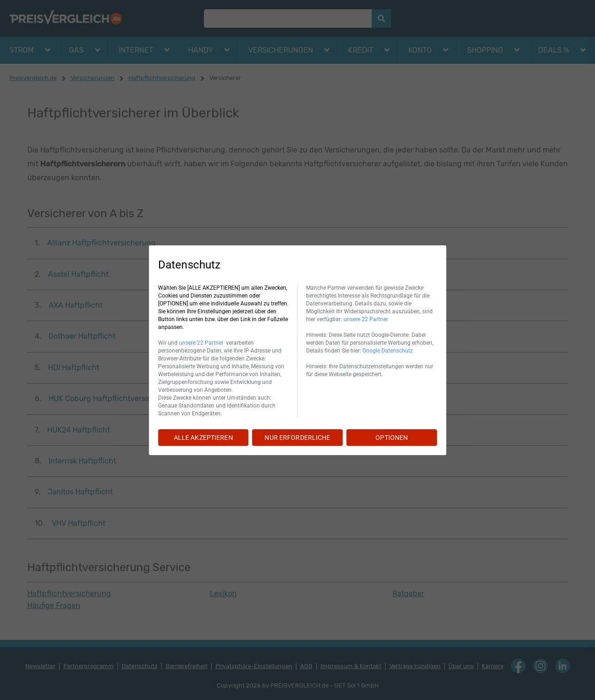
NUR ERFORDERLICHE (297, 438)
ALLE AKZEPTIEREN (203, 438)
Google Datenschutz (388, 351)
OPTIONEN (392, 438)
